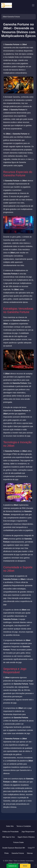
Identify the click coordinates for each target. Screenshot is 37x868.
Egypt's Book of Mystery (26, 837)
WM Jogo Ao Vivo (9, 837)
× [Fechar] (35, 865)
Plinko (7, 853)
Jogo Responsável (28, 832)
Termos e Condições (24, 826)
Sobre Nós (10, 826)
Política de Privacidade (11, 832)
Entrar (25, 866)
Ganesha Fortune (18, 853)
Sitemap (30, 853)
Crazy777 (31, 848)
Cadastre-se (12, 866)
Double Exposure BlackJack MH (14, 848)
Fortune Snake (18, 842)
